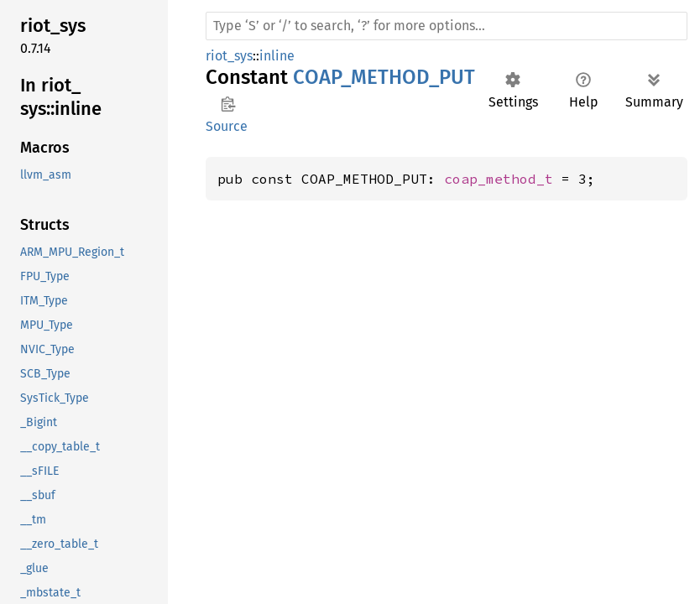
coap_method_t (499, 179)
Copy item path (228, 104)
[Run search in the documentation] (447, 26)
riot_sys (229, 56)
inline (277, 56)
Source (227, 126)
